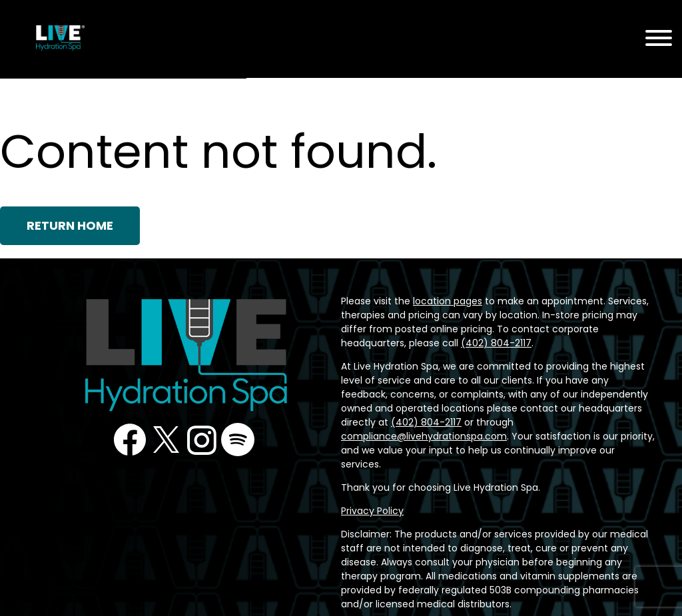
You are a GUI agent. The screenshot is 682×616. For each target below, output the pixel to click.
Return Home (71, 226)
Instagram (202, 440)
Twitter (166, 440)
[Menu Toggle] (659, 39)
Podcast (238, 440)
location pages (436, 301)
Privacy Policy (370, 483)
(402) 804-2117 (552, 408)
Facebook (129, 440)
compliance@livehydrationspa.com (413, 422)
